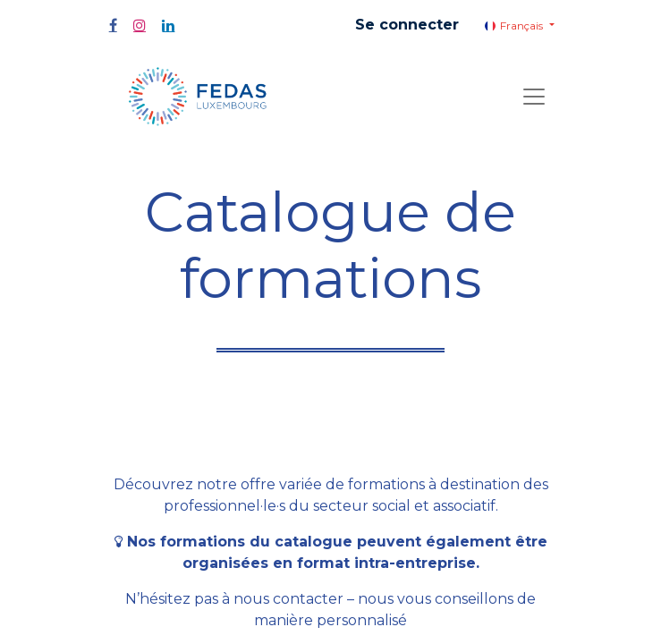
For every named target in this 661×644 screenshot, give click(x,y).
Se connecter (407, 25)
